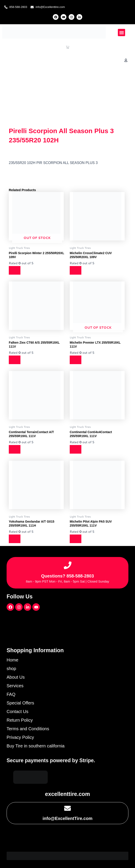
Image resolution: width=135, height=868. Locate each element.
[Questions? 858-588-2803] (68, 565)
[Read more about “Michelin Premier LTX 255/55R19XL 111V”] (76, 360)
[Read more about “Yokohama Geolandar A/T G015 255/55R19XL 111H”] (15, 539)
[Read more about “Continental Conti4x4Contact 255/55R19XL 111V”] (76, 449)
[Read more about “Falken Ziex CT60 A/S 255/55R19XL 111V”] (15, 360)
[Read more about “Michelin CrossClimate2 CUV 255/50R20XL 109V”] (76, 270)
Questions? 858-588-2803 (67, 576)
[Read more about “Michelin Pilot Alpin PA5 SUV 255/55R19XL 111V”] (76, 539)
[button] (121, 33)
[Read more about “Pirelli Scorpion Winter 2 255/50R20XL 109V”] (15, 270)
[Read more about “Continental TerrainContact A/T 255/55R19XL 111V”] (15, 449)
